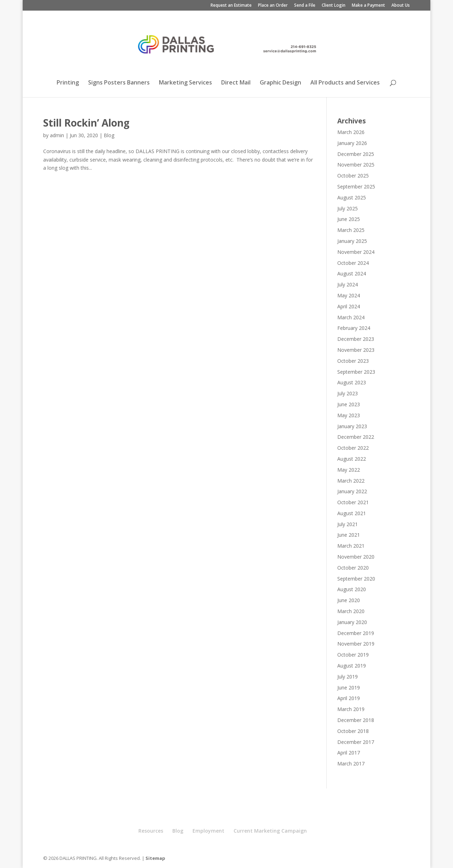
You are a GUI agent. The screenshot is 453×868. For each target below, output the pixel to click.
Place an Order (273, 6)
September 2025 (356, 187)
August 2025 (352, 197)
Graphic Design (280, 83)
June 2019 (349, 688)
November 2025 (356, 165)
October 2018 (353, 731)
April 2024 (349, 306)
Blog (109, 135)
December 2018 (356, 720)
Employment (208, 831)
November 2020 (356, 557)
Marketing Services (185, 83)
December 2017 (356, 742)
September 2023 (356, 372)
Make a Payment (368, 6)
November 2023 (356, 350)
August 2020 (352, 589)
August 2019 (352, 666)
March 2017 (351, 764)
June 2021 (349, 535)
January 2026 (352, 143)
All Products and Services (345, 83)
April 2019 (349, 698)
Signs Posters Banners (119, 83)
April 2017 (349, 753)
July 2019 (348, 677)
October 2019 (353, 655)
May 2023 (349, 415)
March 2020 (351, 611)
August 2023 (352, 382)
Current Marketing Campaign (270, 831)
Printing (68, 83)
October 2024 (353, 263)
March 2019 (351, 709)
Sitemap (155, 858)
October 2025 (353, 176)
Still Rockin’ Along (86, 123)
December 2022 (356, 437)
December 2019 (356, 633)
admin (57, 135)
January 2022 (352, 491)
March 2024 (351, 317)
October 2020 (353, 568)
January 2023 (352, 426)
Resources (151, 831)
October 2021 (353, 502)
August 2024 (352, 273)
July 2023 (348, 393)
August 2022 (352, 459)
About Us (401, 6)
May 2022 (349, 470)
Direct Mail (236, 83)
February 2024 (354, 328)
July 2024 (348, 284)
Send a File (305, 6)
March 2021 (351, 546)
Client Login (334, 6)
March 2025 (351, 230)
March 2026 (351, 132)
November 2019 (356, 644)
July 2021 (348, 524)
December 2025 (356, 154)
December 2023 (356, 339)
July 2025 (348, 208)
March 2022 (351, 481)
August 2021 (352, 513)
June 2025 (349, 219)
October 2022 (353, 448)
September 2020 (356, 579)
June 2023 (349, 404)
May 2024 (349, 295)
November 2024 (356, 252)
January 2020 (352, 622)
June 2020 (349, 600)
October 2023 (353, 361)
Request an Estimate (231, 6)
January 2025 (352, 241)
